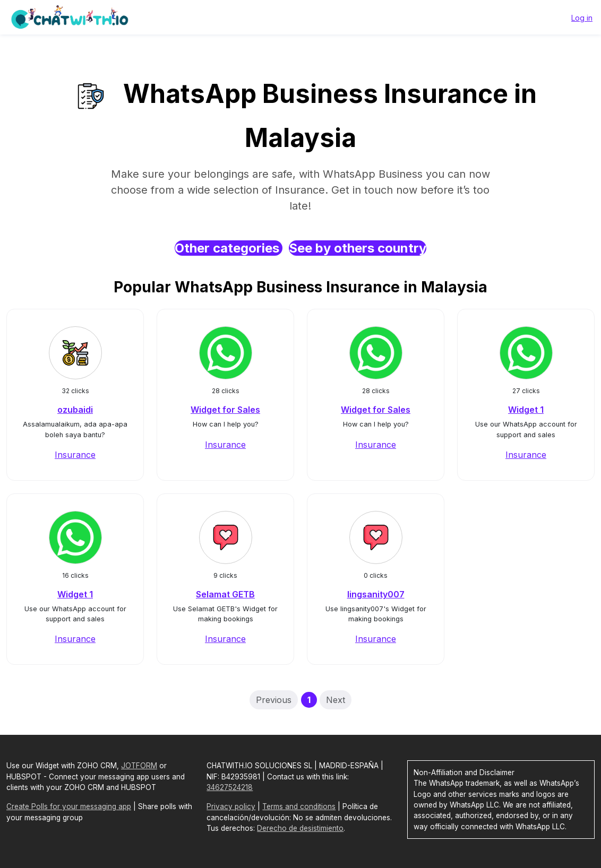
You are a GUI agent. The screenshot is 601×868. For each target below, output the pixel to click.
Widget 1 (526, 410)
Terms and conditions (299, 806)
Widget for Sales (225, 410)
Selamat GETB (225, 594)
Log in (582, 18)
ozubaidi (75, 410)
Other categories (229, 248)
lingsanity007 (376, 594)
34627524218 (230, 787)
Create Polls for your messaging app (69, 806)
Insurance (75, 455)
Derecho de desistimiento (300, 828)
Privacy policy (231, 806)
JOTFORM (139, 766)
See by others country (358, 248)
